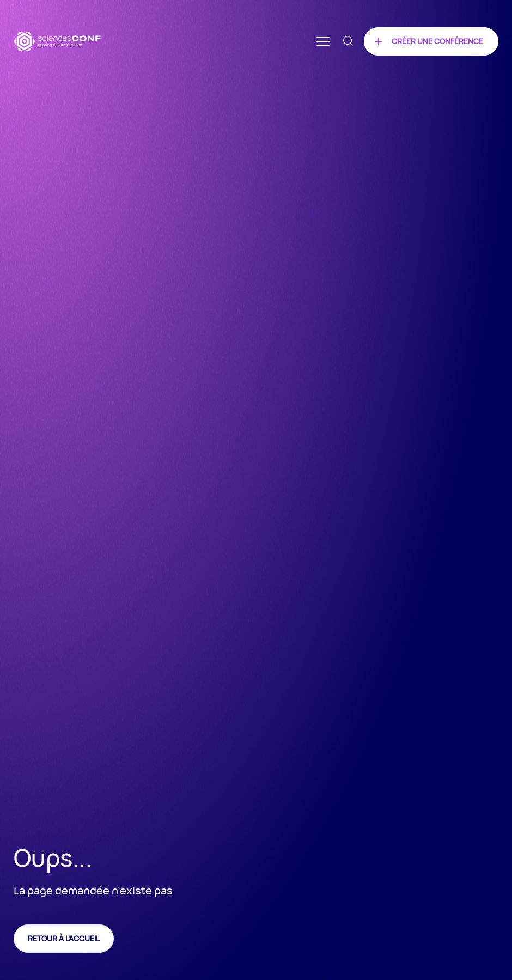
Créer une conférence (437, 41)
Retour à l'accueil (64, 938)
